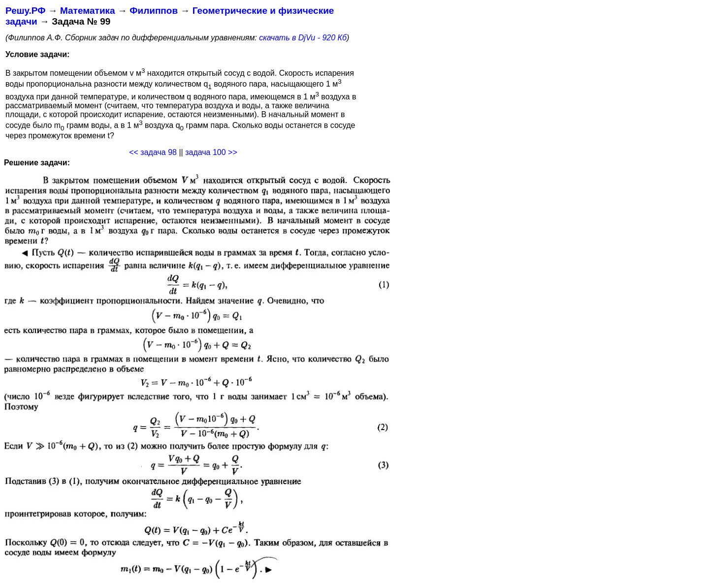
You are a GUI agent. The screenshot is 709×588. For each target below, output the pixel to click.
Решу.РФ (25, 11)
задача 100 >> (211, 152)
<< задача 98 (153, 152)
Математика (88, 11)
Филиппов (154, 11)
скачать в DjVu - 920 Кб (303, 38)
